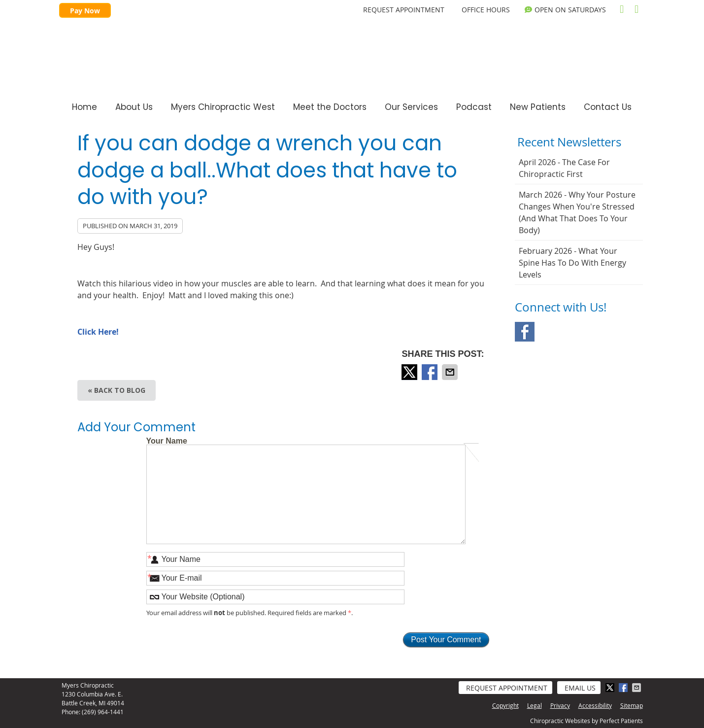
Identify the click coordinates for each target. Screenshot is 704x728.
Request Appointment (507, 688)
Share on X (410, 372)
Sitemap (632, 705)
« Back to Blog (117, 390)
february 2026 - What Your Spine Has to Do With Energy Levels (572, 263)
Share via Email (451, 372)
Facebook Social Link (525, 332)
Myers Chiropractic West (223, 107)
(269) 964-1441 (103, 712)
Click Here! (98, 332)
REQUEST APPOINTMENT (404, 10)
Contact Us (608, 107)
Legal (535, 705)
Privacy (560, 705)
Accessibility (595, 705)
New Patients (538, 107)
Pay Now (85, 11)
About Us (134, 107)
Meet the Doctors (330, 107)
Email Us (580, 688)
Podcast (474, 107)
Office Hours (486, 10)
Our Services (411, 107)
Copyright (505, 705)
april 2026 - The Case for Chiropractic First (564, 168)
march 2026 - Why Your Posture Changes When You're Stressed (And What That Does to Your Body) (577, 212)
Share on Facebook (431, 372)
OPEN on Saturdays (565, 10)
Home (84, 107)
